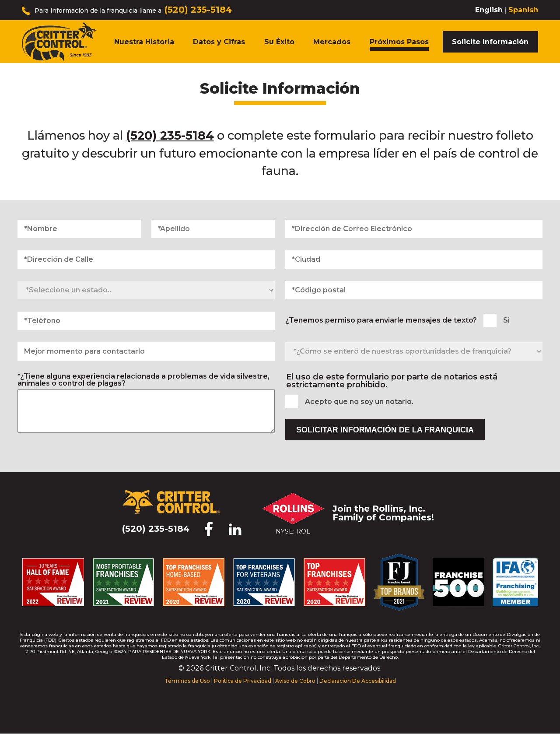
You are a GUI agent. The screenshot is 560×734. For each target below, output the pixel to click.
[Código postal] (414, 290)
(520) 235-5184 (198, 10)
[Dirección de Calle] (146, 260)
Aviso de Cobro (295, 681)
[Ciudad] (414, 260)
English (489, 10)
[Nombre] (79, 229)
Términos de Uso (187, 681)
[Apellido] (213, 229)
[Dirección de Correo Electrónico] (414, 229)
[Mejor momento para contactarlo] (146, 351)
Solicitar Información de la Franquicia (385, 430)
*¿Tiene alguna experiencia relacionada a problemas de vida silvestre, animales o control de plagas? (143, 380)
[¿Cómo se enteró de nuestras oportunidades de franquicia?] (414, 351)
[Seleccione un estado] (146, 290)
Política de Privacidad (243, 681)
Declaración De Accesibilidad (358, 681)
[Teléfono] (146, 321)
